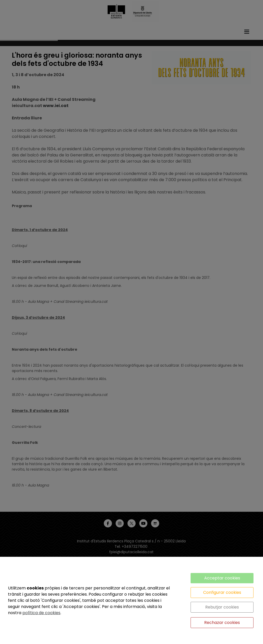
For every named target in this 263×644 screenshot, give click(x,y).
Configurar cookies (222, 592)
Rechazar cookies (222, 623)
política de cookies (41, 613)
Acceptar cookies (222, 578)
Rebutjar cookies (222, 607)
